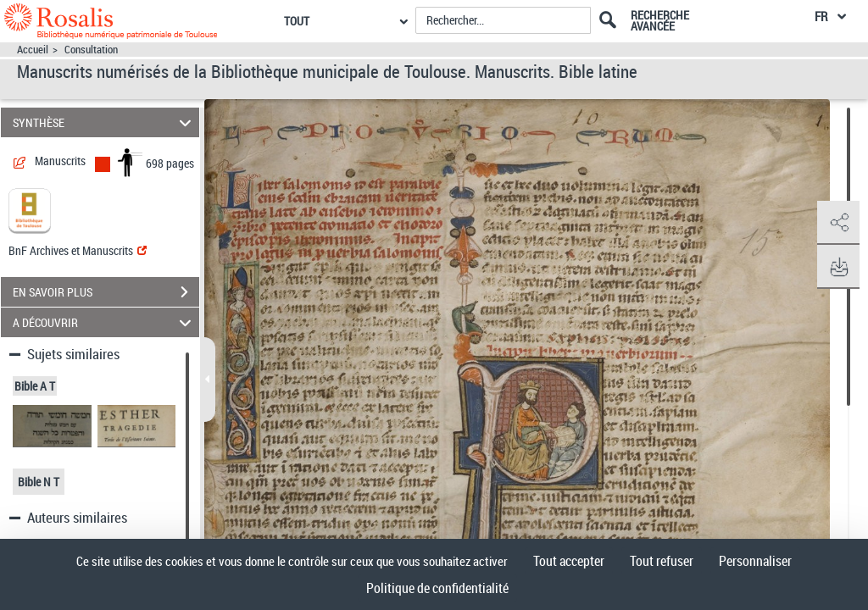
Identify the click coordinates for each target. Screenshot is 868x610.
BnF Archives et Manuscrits (78, 250)
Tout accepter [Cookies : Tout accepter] (569, 561)
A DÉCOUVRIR (105, 322)
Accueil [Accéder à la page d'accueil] (33, 50)
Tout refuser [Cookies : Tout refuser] (662, 561)
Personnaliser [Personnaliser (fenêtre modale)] (755, 561)
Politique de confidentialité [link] (437, 588)
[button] (838, 223)
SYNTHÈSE (105, 122)
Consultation (91, 50)
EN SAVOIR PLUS (106, 292)
